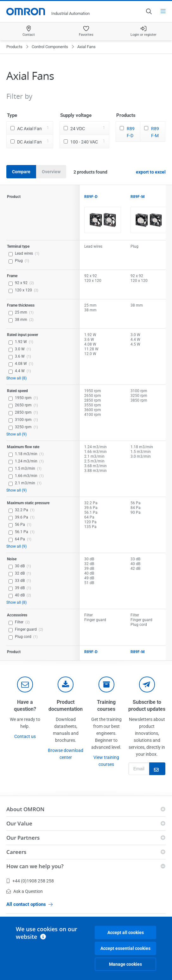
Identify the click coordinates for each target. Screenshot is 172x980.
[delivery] (106, 684)
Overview (51, 172)
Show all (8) (16, 378)
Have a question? (25, 706)
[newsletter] (147, 684)
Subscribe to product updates (147, 706)
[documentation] (66, 684)
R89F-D (131, 132)
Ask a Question (25, 891)
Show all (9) (16, 434)
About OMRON (25, 809)
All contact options (29, 904)
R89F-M (155, 132)
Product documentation (66, 706)
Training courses (106, 706)
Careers (16, 852)
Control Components (50, 47)
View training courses (106, 761)
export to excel (151, 172)
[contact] (25, 684)
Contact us (25, 736)
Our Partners (23, 838)
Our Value (19, 823)
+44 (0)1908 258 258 (30, 881)
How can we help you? (35, 866)
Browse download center (66, 754)
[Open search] (149, 11)
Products (14, 47)
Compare (21, 172)
